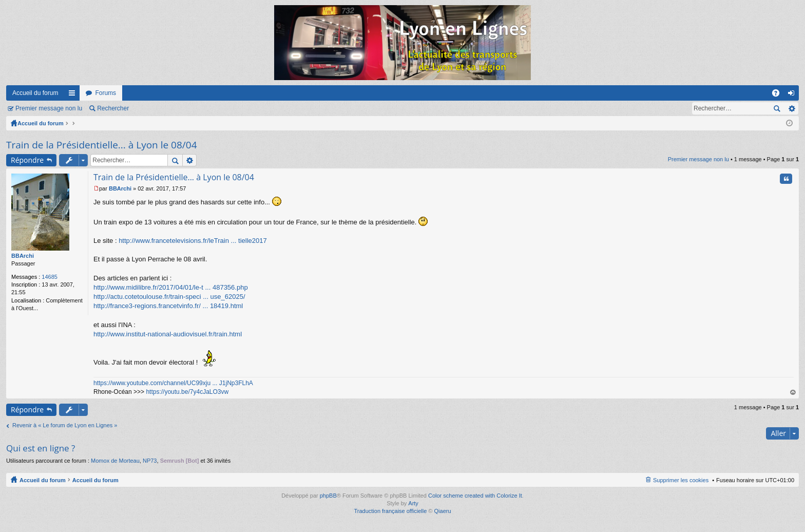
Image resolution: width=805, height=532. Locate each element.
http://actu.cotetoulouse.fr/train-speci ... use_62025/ (169, 297)
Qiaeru (443, 511)
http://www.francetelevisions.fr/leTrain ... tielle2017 (193, 241)
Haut (793, 393)
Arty (413, 503)
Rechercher (113, 108)
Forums (106, 93)
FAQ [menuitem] (779, 95)
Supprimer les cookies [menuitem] (681, 480)
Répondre (27, 160)
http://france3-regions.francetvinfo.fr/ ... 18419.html (168, 306)
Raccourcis (74, 95)
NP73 (150, 461)
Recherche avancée (791, 108)
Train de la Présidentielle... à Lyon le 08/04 (102, 145)
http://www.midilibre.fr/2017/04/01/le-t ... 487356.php (171, 287)
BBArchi (23, 256)
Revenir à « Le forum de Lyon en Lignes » (65, 425)
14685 (50, 277)
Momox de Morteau (115, 461)
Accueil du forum (35, 93)
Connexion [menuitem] (793, 95)
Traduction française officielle (390, 511)
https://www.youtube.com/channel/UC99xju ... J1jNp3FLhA (173, 383)
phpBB (328, 496)
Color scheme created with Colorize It (475, 496)
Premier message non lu (49, 108)
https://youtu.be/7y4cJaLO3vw (187, 392)
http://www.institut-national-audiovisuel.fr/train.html (168, 334)
